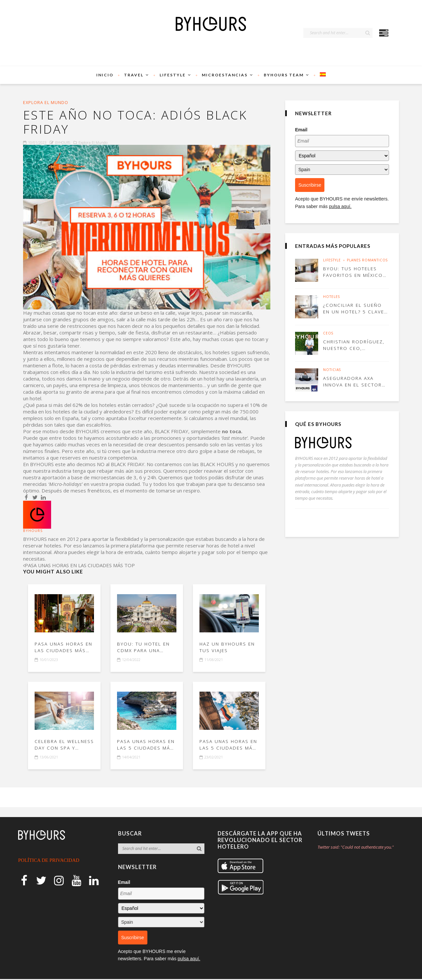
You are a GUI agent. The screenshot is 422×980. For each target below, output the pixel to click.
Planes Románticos (367, 260)
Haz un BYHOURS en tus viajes (228, 649)
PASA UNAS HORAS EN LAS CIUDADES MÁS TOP (64, 649)
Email (301, 130)
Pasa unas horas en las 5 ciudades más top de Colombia (229, 746)
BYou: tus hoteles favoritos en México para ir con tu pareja (355, 272)
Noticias (332, 370)
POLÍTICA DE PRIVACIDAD (49, 861)
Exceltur (137, 419)
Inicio (105, 75)
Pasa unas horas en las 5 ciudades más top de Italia (147, 746)
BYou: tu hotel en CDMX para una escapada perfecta (145, 649)
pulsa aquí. (340, 206)
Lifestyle (173, 75)
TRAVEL (134, 75)
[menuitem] (323, 75)
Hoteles (332, 297)
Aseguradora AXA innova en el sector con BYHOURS (353, 381)
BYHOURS (63, 144)
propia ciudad (125, 485)
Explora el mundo (46, 103)
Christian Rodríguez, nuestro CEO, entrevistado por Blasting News (354, 345)
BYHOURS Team (284, 75)
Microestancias (225, 75)
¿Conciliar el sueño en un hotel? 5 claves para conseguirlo (353, 308)
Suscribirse (310, 185)
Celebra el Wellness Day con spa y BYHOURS (61, 746)
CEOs (328, 333)
